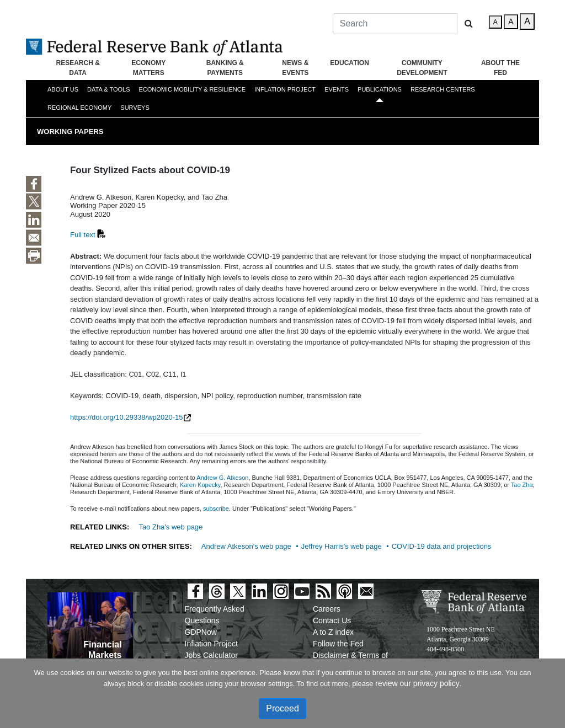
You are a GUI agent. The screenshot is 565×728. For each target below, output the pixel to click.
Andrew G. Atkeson (222, 478)
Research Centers (443, 89)
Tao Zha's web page (170, 527)
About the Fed (500, 68)
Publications (380, 89)
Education (349, 63)
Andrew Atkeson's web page (246, 546)
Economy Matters (148, 68)
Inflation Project (285, 89)
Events (337, 89)
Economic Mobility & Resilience (192, 89)
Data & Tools (108, 89)
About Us (63, 89)
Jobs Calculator (212, 655)
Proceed (282, 708)
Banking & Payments (225, 68)
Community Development (422, 68)
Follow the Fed (338, 644)
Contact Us (332, 620)
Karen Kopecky (200, 485)
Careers (327, 609)
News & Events (295, 68)
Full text (83, 235)
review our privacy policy (417, 683)
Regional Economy (79, 108)
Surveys (135, 108)
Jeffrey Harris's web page (342, 546)
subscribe (216, 508)
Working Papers (70, 132)
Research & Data (78, 68)
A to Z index (333, 632)
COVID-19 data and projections (442, 546)
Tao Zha (522, 485)
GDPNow (201, 632)
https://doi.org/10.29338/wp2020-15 (127, 417)
